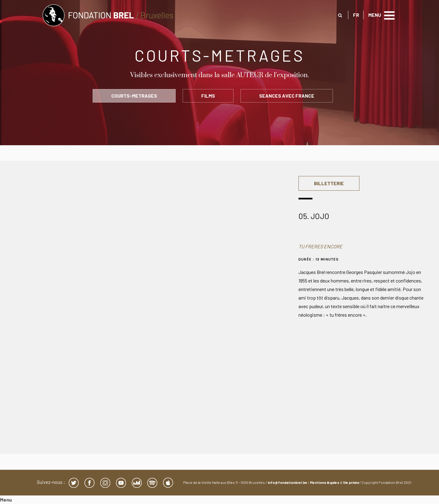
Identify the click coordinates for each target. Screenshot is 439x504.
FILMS (208, 96)
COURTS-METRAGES (134, 96)
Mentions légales (325, 482)
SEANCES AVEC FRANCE (287, 96)
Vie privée (351, 482)
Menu (6, 500)
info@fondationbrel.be (287, 482)
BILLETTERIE (329, 183)
